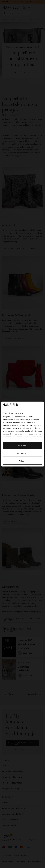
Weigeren (23, 461)
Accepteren (23, 445)
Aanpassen (23, 453)
